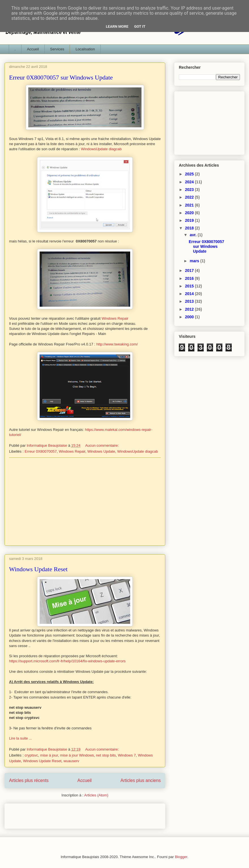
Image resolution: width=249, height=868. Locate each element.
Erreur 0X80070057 (41, 451)
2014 (190, 294)
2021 (190, 205)
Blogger (181, 857)
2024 (190, 182)
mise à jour (49, 755)
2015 (190, 286)
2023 (190, 190)
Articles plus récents (29, 780)
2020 (190, 213)
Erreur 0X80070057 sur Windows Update (61, 77)
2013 (190, 301)
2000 (190, 317)
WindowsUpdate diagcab (101, 149)
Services (57, 49)
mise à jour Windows (77, 755)
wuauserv (71, 761)
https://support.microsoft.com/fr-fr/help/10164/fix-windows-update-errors (67, 661)
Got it (140, 26)
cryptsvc (31, 755)
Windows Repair (115, 318)
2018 (190, 228)
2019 (190, 220)
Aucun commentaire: (103, 445)
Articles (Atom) (96, 795)
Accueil (33, 49)
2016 (190, 278)
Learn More (117, 26)
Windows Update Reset (38, 569)
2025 (190, 174)
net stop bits (106, 755)
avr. (194, 235)
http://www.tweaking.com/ (117, 344)
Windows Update (101, 451)
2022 (190, 197)
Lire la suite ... (21, 738)
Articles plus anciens (141, 780)
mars (195, 261)
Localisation (85, 49)
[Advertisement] (85, 502)
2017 (190, 270)
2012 (190, 309)
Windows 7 (127, 755)
